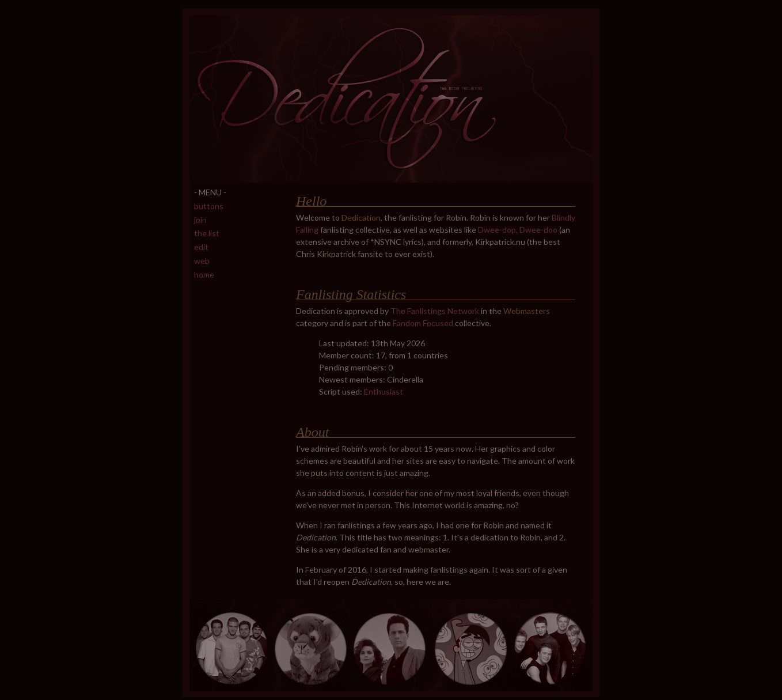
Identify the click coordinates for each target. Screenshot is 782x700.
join (200, 220)
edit (201, 247)
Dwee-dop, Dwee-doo (518, 230)
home (204, 275)
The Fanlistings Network (435, 311)
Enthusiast (384, 391)
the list (207, 233)
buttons (209, 206)
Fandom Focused (423, 323)
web (202, 261)
